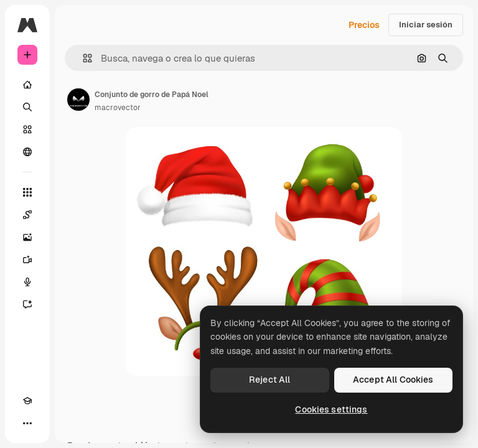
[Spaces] (27, 215)
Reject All (269, 380)
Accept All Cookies (393, 380)
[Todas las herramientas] (27, 192)
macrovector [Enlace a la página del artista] (118, 108)
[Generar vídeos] (27, 259)
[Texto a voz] (27, 282)
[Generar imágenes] (27, 237)
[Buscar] (27, 107)
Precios (364, 25)
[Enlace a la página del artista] (78, 100)
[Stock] (27, 129)
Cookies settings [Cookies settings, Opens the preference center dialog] (331, 409)
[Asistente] (27, 304)
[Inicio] (27, 85)
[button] (82, 58)
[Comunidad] (27, 152)
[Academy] (27, 401)
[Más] (27, 423)
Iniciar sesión (426, 25)
